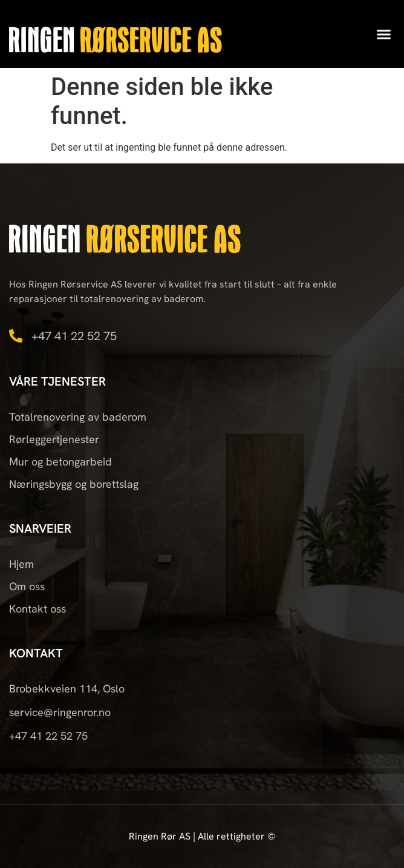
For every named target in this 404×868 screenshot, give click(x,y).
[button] (383, 34)
